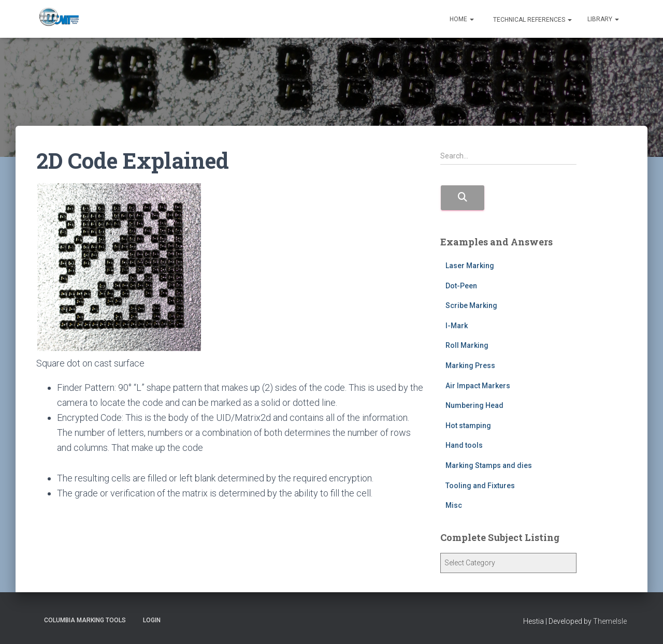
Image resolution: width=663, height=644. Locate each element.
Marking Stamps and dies (489, 465)
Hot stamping (468, 426)
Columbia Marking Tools (85, 620)
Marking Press (470, 365)
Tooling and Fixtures (480, 486)
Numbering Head (474, 405)
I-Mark (457, 326)
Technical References (532, 20)
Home (462, 19)
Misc (454, 505)
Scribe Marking (471, 305)
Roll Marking (467, 345)
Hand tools (464, 445)
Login (152, 620)
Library (603, 19)
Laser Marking (470, 266)
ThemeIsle (610, 621)
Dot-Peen (461, 286)
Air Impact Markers (478, 386)
